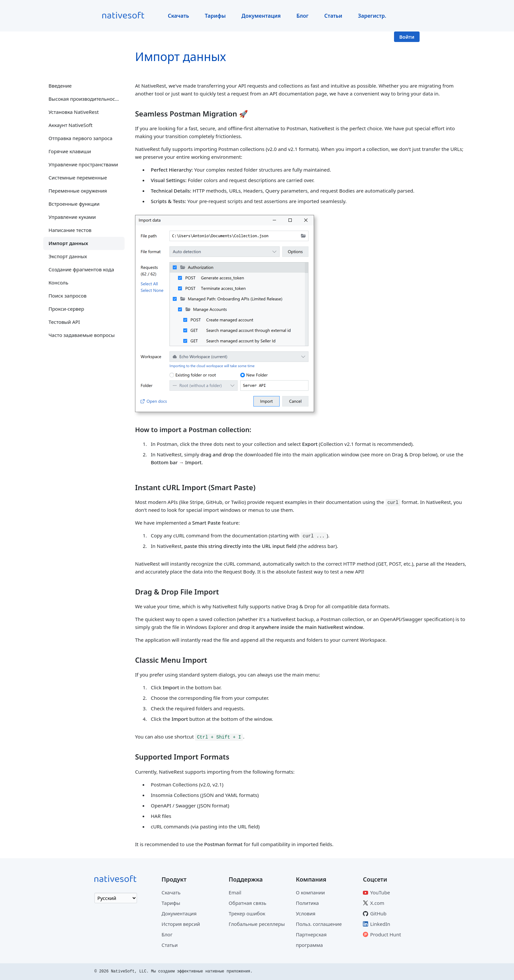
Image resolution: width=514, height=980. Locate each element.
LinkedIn (380, 924)
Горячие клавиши (70, 151)
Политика (307, 903)
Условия (306, 913)
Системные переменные (78, 177)
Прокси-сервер (66, 309)
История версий (181, 924)
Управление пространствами (83, 164)
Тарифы (215, 16)
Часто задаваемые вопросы (82, 335)
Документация (261, 16)
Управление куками (72, 217)
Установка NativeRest (74, 112)
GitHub (378, 913)
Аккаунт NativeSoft (70, 125)
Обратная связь (248, 903)
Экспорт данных (68, 256)
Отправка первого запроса (80, 138)
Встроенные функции (74, 204)
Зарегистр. (372, 16)
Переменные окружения (78, 191)
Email (235, 892)
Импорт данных (68, 243)
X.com (377, 903)
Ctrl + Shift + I (219, 737)
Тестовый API (64, 322)
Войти (407, 37)
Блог (302, 16)
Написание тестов (70, 230)
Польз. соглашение (319, 924)
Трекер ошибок (247, 913)
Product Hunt (385, 934)
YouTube (380, 892)
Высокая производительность (84, 99)
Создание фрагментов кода (81, 269)
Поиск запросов (68, 296)
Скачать (178, 16)
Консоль (58, 282)
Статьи (333, 16)
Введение (60, 86)
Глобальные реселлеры (257, 924)
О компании (310, 892)
